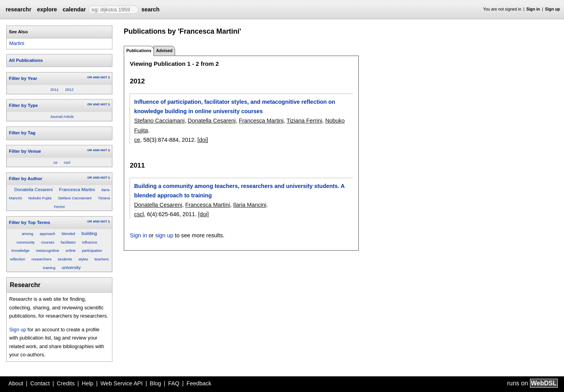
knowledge (20, 250)
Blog (155, 383)
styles (83, 259)
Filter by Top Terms (30, 222)
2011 (54, 89)
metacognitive (48, 250)
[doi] (203, 140)
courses (48, 242)
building (89, 233)
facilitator (68, 242)
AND (96, 77)
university (71, 267)
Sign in (533, 9)
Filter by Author (26, 179)
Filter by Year (23, 78)
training (49, 268)
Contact (40, 383)
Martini (16, 43)
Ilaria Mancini (250, 205)
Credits (66, 383)
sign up (164, 235)
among (27, 234)
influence (90, 242)
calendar (74, 9)
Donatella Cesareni (34, 190)
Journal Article (62, 117)
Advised (164, 51)
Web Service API (121, 383)
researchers (42, 259)
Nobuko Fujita (40, 198)
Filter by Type (23, 105)
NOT (104, 77)
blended (69, 234)
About (16, 383)
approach (47, 234)
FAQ (174, 383)
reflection (17, 259)
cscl (67, 162)
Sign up (553, 9)
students (65, 259)
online (70, 250)
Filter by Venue (25, 151)
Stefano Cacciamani (75, 198)
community (25, 242)
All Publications (26, 60)
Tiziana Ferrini (305, 121)
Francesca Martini (77, 190)
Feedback (199, 383)
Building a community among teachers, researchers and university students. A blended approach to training (239, 191)
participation (92, 250)
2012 (69, 89)
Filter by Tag (22, 133)
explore (47, 9)
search (150, 9)
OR (90, 77)
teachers (102, 259)
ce (55, 162)
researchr (18, 9)
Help (88, 383)
